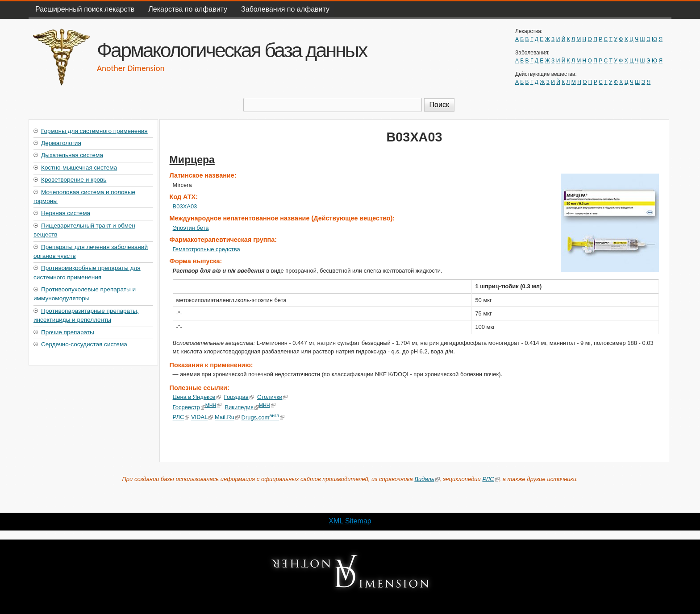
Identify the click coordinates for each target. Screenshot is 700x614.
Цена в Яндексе (197, 397)
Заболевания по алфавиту (285, 9)
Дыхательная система (72, 155)
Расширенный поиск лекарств (85, 9)
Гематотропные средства (206, 249)
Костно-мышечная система (79, 168)
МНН (214, 405)
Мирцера (192, 160)
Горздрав (239, 397)
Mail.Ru (227, 417)
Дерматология (61, 143)
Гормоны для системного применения (94, 131)
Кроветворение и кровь (74, 180)
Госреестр (189, 407)
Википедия (242, 407)
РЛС (181, 417)
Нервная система (66, 213)
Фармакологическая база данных (232, 50)
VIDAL (202, 417)
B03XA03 (185, 206)
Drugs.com (263, 417)
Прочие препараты (68, 332)
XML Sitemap (350, 521)
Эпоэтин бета (191, 228)
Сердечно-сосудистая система (84, 344)
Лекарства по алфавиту (188, 9)
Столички (273, 397)
